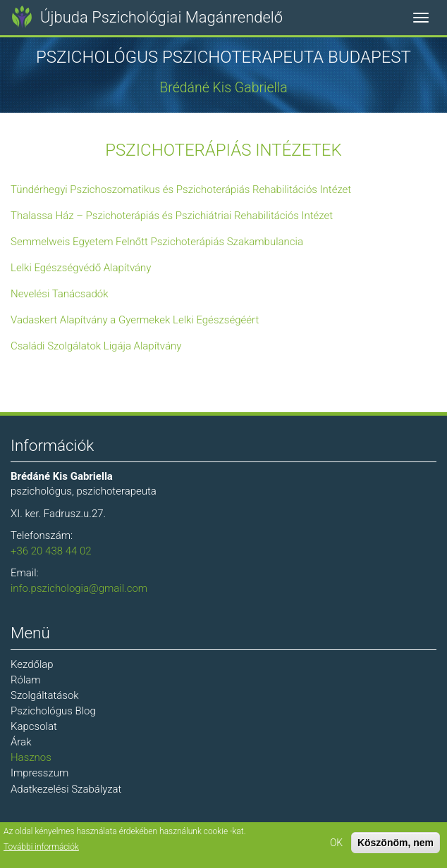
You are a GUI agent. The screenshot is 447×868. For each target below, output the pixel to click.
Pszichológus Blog (53, 711)
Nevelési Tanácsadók (60, 294)
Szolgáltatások (45, 695)
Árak (21, 742)
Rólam (26, 680)
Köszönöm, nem (396, 844)
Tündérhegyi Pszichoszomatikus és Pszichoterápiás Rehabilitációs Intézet (181, 190)
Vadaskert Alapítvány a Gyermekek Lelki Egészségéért (135, 320)
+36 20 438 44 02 (51, 551)
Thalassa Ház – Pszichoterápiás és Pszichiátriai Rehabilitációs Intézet (172, 216)
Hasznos (31, 757)
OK (336, 844)
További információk (41, 848)
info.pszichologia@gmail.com (79, 588)
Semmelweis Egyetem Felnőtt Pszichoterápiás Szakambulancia (157, 242)
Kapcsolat (34, 726)
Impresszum (39, 773)
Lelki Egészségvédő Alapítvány (81, 268)
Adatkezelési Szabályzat (66, 789)
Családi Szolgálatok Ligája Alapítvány (96, 346)
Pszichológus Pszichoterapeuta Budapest (223, 57)
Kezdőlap (32, 664)
